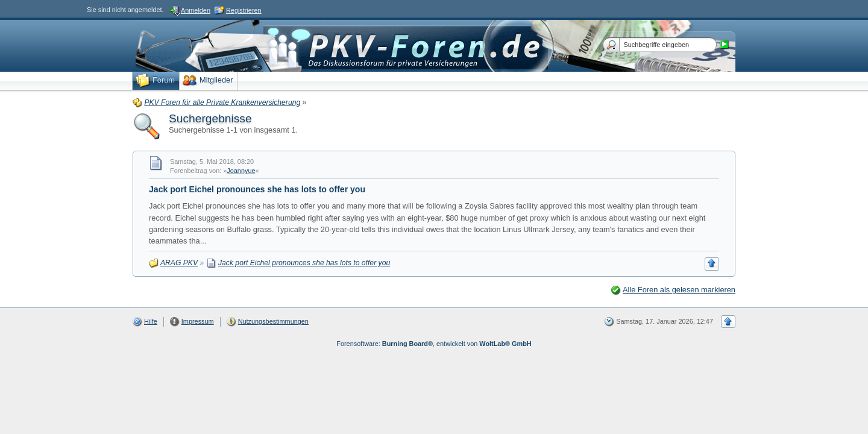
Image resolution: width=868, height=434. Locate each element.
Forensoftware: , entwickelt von (434, 344)
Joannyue (241, 171)
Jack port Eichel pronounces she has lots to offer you (257, 189)
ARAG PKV (179, 263)
